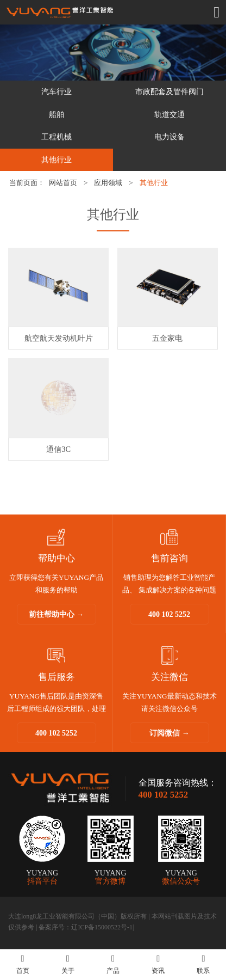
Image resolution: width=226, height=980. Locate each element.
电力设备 (169, 137)
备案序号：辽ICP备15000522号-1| (86, 927)
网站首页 (63, 183)
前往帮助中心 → (56, 614)
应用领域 (108, 183)
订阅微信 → (169, 733)
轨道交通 (169, 114)
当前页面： (27, 183)
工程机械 (56, 137)
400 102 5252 (169, 614)
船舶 (56, 114)
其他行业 (56, 160)
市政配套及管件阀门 (169, 91)
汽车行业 (56, 91)
